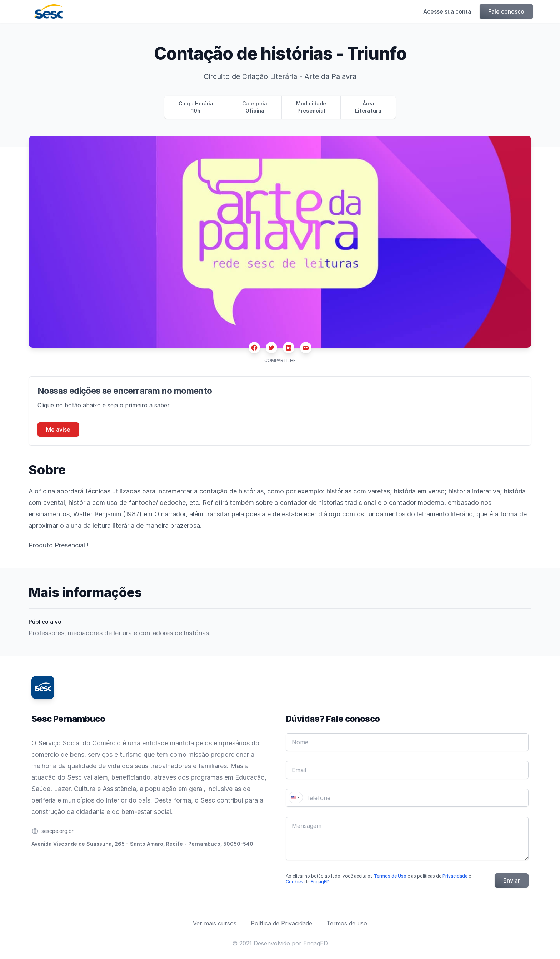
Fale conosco (505, 11)
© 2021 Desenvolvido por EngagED (280, 943)
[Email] (407, 770)
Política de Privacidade (281, 923)
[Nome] (407, 742)
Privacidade (455, 876)
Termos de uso (347, 923)
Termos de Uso (390, 876)
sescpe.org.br (57, 831)
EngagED (320, 882)
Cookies (294, 882)
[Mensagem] (407, 839)
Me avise (58, 429)
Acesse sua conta (446, 11)
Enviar (512, 880)
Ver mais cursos (215, 923)
